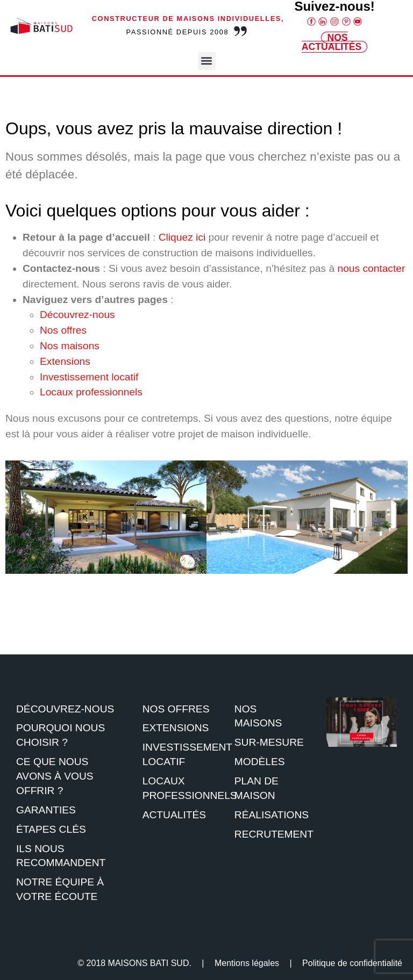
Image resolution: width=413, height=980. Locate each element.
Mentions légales (247, 963)
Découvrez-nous (77, 315)
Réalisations (272, 815)
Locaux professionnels (91, 392)
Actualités (174, 815)
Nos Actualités (332, 42)
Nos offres (63, 330)
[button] (207, 61)
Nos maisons (70, 346)
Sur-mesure (269, 742)
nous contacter (371, 268)
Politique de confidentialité (352, 963)
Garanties (46, 810)
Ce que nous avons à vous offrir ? (55, 776)
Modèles (260, 762)
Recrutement (274, 834)
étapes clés (51, 829)
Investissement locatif (89, 377)
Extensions (65, 361)
